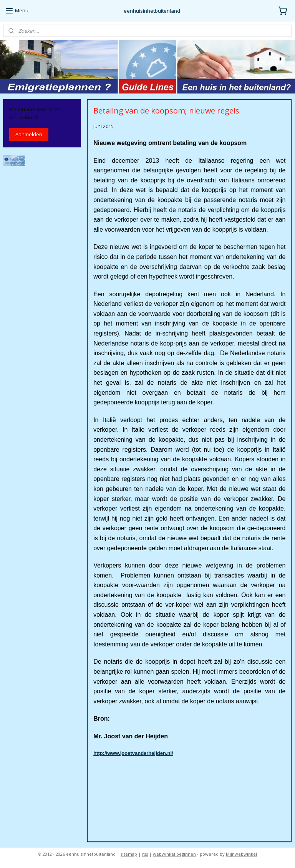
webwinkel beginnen (174, 854)
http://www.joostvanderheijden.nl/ (134, 753)
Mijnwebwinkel (241, 854)
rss (145, 854)
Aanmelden (29, 134)
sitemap (129, 854)
